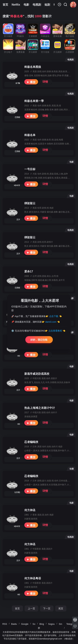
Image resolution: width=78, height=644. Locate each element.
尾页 (61, 609)
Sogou (51, 624)
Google (25, 624)
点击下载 (54, 316)
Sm (60, 624)
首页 (17, 609)
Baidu (14, 624)
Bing (42, 624)
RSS (5, 624)
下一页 (47, 609)
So (34, 624)
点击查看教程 (55, 331)
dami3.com (51, 322)
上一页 (31, 609)
